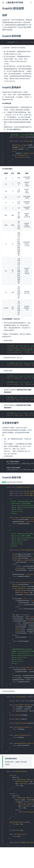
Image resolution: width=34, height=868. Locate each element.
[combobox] (31, 3)
